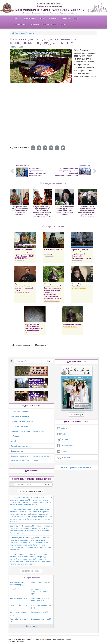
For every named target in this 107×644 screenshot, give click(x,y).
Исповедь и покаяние (41, 619)
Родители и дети (40, 612)
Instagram (63, 428)
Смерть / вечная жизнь (19, 613)
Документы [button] (54, 18)
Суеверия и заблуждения (41, 606)
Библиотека (15, 436)
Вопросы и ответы (50, 25)
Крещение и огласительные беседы (40, 592)
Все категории (31, 626)
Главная (17, 18)
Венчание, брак (18, 605)
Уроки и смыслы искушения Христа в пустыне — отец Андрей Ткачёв (24, 287)
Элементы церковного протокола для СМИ (77, 468)
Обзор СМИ (34, 25)
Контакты (64, 25)
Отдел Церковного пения (21, 446)
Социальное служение (20, 412)
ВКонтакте (63, 457)
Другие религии (18, 598)
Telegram (63, 440)
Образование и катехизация (22, 421)
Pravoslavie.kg (19, 33)
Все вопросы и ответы (31, 571)
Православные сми (79, 288)
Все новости (40, 345)
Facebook (63, 452)
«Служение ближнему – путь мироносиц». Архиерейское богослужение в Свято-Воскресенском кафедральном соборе (42, 211)
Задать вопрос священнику (31, 491)
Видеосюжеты (78, 260)
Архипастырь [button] (30, 18)
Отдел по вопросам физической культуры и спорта (31, 456)
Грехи (15, 589)
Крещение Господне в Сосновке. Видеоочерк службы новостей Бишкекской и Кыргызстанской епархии (82, 254)
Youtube (62, 434)
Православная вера (41, 582)
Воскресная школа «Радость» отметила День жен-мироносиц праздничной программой (20, 210)
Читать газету (77, 415)
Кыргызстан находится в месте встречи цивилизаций (53, 252)
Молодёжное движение (20, 416)
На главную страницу (21, 345)
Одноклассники (65, 446)
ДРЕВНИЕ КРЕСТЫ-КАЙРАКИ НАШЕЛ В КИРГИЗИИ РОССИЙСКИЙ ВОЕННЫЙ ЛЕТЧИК (34, 327)
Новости (66, 18)
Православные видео (23, 293)
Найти (47, 361)
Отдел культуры (17, 451)
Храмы (43, 18)
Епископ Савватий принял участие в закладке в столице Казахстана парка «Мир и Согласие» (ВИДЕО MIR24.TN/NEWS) (25, 254)
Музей (13, 441)
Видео (76, 18)
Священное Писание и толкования (40, 600)
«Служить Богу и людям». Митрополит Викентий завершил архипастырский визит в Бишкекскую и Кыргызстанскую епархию (87, 212)
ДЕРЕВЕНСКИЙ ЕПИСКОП (73, 324)
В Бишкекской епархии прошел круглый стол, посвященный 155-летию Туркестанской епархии (65, 210)
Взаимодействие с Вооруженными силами (27, 431)
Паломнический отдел (20, 426)
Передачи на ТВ (20, 25)
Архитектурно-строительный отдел (24, 461)
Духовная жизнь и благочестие (17, 584)
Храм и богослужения (19, 620)
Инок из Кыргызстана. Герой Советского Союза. (81, 285)
